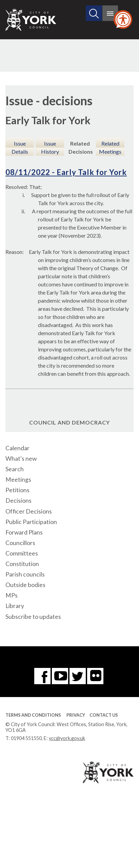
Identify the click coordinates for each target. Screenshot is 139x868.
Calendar (17, 448)
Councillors (20, 543)
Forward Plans (24, 532)
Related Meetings (110, 147)
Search (15, 469)
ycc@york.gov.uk (67, 738)
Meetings (18, 480)
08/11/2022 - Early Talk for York (66, 172)
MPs (12, 595)
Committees (22, 553)
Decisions (18, 501)
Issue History (50, 147)
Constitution (22, 564)
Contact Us (104, 715)
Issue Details (20, 147)
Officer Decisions (29, 511)
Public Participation (31, 522)
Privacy (76, 715)
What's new (21, 459)
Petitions (17, 490)
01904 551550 (26, 738)
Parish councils (25, 574)
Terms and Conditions (33, 715)
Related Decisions (81, 147)
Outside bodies (25, 585)
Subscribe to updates (33, 617)
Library (15, 606)
